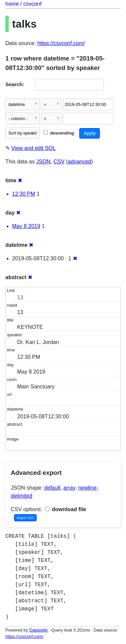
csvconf (32, 4)
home (12, 4)
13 (20, 297)
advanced (79, 162)
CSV (59, 162)
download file (66, 509)
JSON (44, 162)
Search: (15, 84)
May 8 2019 (26, 226)
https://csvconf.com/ (61, 43)
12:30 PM (24, 194)
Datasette (38, 630)
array (69, 488)
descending (59, 133)
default (52, 488)
